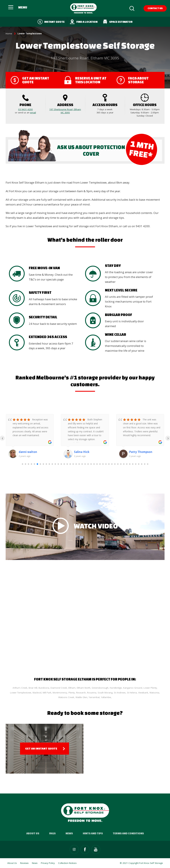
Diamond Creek (59, 688)
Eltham (72, 688)
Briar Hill (33, 688)
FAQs (52, 833)
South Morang (105, 693)
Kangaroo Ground (133, 688)
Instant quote (51, 22)
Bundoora (44, 688)
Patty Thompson (141, 452)
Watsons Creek (66, 697)
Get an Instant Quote (41, 748)
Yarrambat (94, 697)
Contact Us (155, 8)
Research (81, 693)
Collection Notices (67, 863)
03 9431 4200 (25, 109)
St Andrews (120, 693)
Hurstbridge (116, 688)
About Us (33, 833)
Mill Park (47, 693)
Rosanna (92, 693)
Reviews (24, 863)
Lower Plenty (150, 688)
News (69, 833)
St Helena (132, 693)
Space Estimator (118, 22)
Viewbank (143, 693)
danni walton (28, 452)
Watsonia (154, 693)
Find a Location (84, 22)
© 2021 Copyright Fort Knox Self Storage (141, 863)
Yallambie (106, 697)
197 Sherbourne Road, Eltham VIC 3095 (65, 111)
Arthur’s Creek (20, 688)
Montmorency (60, 693)
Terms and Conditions (128, 833)
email (33, 113)
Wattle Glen (81, 697)
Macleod (37, 693)
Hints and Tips (93, 833)
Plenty (72, 693)
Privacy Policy (48, 863)
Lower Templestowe (21, 693)
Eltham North (84, 688)
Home (9, 34)
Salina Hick (82, 452)
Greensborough (100, 688)
